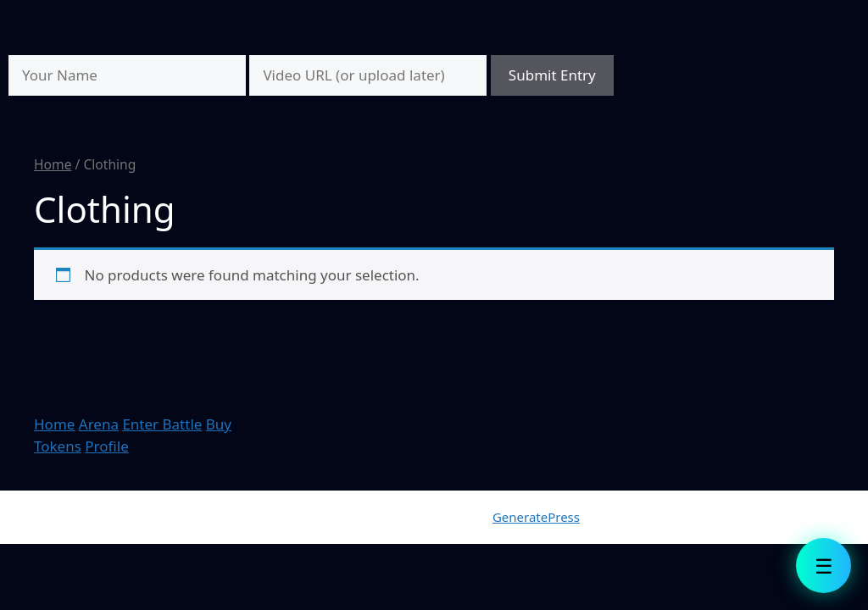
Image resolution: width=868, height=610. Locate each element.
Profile (106, 446)
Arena (99, 424)
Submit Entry (552, 75)
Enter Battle (162, 424)
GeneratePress (536, 517)
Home (53, 164)
